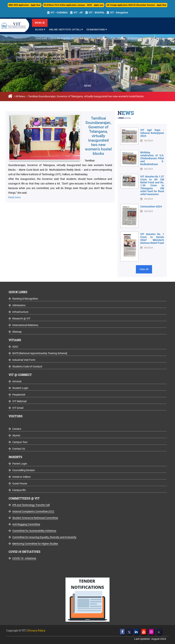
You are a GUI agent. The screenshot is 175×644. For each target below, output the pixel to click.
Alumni (151, 38)
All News (20, 96)
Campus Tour (44, 47)
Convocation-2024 (151, 207)
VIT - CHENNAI (57, 13)
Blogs (39, 30)
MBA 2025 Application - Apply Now (25, 5)
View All (144, 269)
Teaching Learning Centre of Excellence (63, 38)
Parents (116, 38)
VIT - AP (76, 13)
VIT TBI (101, 38)
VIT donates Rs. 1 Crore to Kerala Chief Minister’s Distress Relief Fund (152, 239)
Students (134, 38)
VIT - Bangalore (117, 13)
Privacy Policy (36, 630)
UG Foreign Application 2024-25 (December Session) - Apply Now (137, 5)
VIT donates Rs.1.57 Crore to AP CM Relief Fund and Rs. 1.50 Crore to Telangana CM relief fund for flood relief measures (152, 185)
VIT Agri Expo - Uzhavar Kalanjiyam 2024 (152, 133)
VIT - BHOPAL (95, 13)
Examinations (96, 30)
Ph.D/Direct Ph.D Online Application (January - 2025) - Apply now (74, 5)
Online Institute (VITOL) (65, 30)
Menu (40, 23)
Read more (14, 197)
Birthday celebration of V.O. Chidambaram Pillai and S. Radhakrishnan (152, 158)
